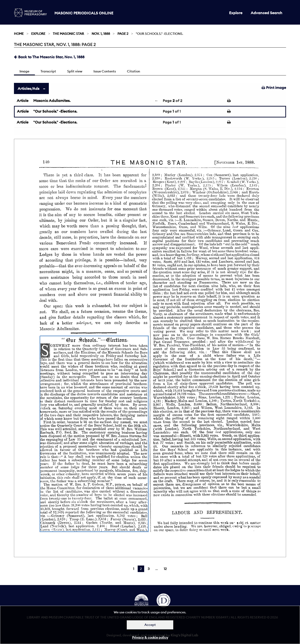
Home (19, 34)
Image (24, 71)
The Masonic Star (68, 34)
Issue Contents (105, 71)
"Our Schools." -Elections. (55, 111)
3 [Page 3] (149, 569)
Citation (133, 71)
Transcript (48, 71)
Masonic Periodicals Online (84, 13)
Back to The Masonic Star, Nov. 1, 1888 (49, 57)
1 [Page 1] (134, 569)
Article (23, 101)
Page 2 (123, 34)
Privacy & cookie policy (150, 637)
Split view (75, 71)
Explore (236, 13)
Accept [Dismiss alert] (150, 625)
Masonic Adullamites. (52, 101)
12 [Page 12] (165, 569)
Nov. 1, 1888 (101, 34)
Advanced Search (267, 13)
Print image (274, 88)
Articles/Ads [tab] (28, 88)
